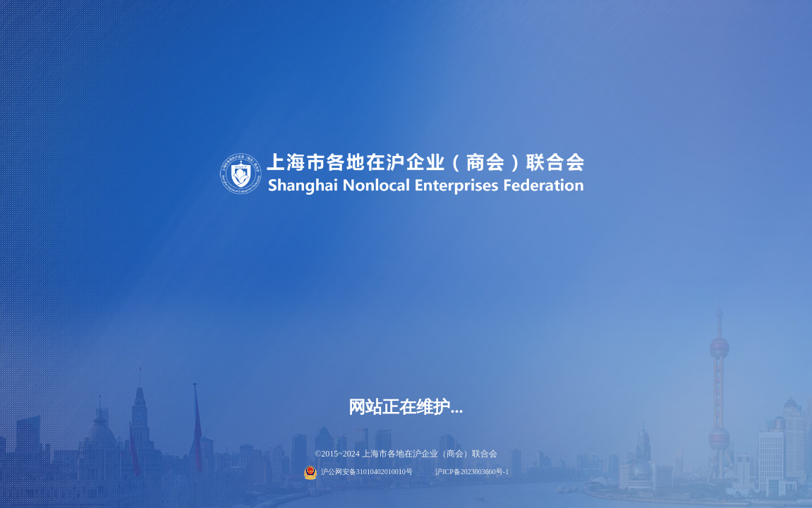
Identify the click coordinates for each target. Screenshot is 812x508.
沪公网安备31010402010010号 (367, 472)
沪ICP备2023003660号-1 (472, 472)
